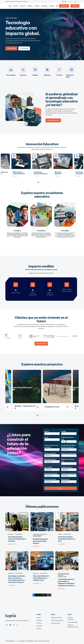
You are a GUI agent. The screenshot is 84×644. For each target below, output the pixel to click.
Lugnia (16, 641)
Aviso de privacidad (72, 622)
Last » (49, 595)
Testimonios (44, 6)
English (71, 1)
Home (10, 6)
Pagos (65, 2)
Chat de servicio (56, 623)
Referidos (37, 6)
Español (76, 1)
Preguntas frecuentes (56, 618)
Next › (44, 595)
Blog (57, 6)
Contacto (52, 6)
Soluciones (23, 6)
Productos (30, 6)
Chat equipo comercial (57, 620)
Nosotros (16, 6)
